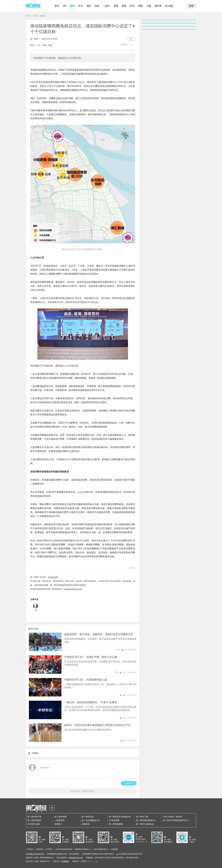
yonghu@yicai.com (76, 858)
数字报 (158, 6)
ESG (132, 6)
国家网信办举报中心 (83, 849)
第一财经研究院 (34, 820)
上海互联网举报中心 (101, 849)
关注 (81, 6)
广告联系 (30, 849)
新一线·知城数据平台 (91, 820)
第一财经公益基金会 (145, 824)
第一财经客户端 (34, 817)
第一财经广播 (142, 817)
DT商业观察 (114, 820)
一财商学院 (60, 820)
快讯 (97, 6)
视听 (89, 6)
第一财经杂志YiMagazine (120, 817)
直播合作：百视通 (79, 861)
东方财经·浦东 (34, 824)
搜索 (171, 6)
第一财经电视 (61, 817)
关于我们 (49, 849)
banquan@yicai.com (73, 589)
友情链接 (115, 849)
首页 (57, 6)
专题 (149, 6)
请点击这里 (53, 577)
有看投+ (58, 824)
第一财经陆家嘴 (116, 824)
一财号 (106, 6)
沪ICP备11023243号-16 (35, 854)
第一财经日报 (88, 817)
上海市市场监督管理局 (64, 849)
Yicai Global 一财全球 (173, 817)
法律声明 (39, 849)
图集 (141, 6)
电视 (124, 6)
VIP (65, 6)
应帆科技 (86, 824)
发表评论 (129, 783)
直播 (116, 6)
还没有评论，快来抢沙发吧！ (83, 791)
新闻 (72, 6)
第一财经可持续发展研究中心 (176, 820)
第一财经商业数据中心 (146, 820)
